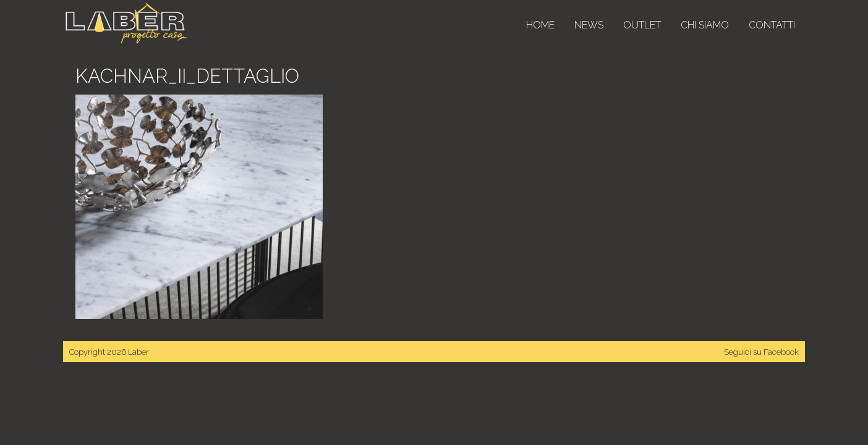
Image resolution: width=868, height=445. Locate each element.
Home (540, 25)
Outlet (642, 25)
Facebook (781, 352)
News (589, 25)
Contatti (772, 25)
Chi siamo (705, 25)
